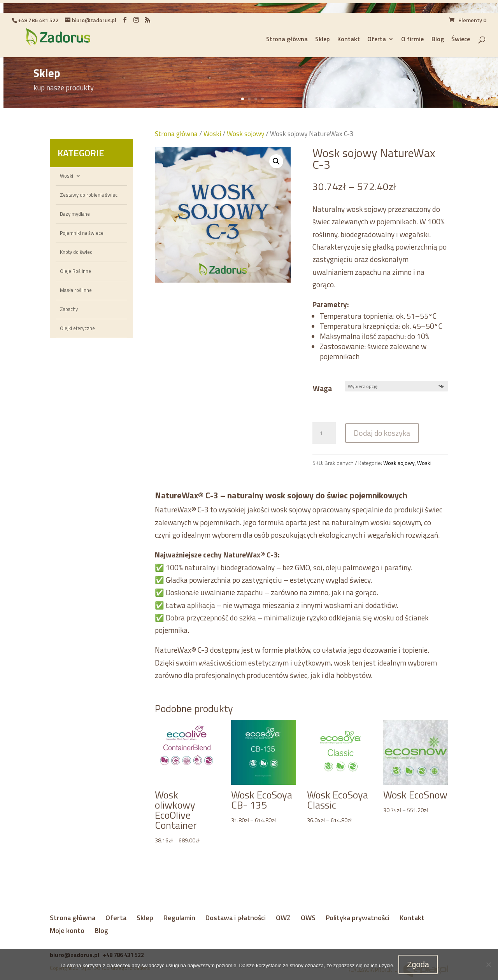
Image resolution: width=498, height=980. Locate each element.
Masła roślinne (76, 290)
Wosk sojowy (245, 134)
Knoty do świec (76, 252)
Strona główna (176, 134)
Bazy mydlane (75, 214)
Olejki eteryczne (77, 328)
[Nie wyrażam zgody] (488, 964)
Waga (322, 388)
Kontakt (412, 918)
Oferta (116, 918)
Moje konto (67, 930)
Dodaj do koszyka (382, 433)
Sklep (145, 918)
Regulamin (179, 918)
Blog (101, 930)
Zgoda (418, 964)
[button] (276, 161)
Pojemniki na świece (82, 233)
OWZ (283, 918)
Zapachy (69, 309)
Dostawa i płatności (236, 918)
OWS (308, 918)
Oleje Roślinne (75, 271)
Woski (67, 176)
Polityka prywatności (358, 918)
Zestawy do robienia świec (89, 195)
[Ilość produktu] (324, 433)
